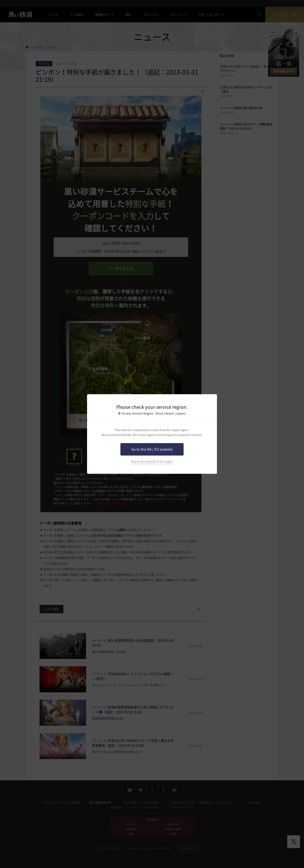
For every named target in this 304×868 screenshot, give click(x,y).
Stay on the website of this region (152, 461)
